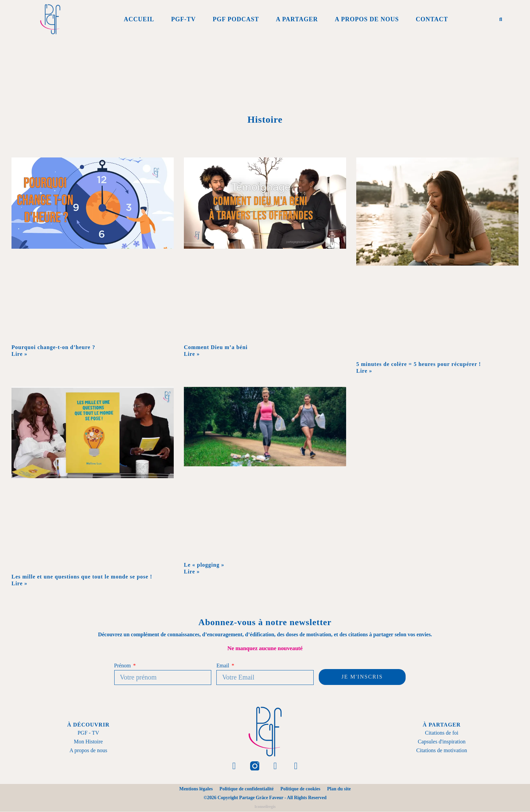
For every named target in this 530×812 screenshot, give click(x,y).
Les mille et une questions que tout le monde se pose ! (82, 577)
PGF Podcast (236, 19)
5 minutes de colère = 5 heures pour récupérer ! (419, 364)
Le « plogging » (204, 565)
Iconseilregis (265, 807)
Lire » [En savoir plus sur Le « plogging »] (192, 572)
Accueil (139, 19)
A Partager (297, 19)
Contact (432, 19)
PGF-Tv (183, 19)
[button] (501, 19)
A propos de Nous (367, 19)
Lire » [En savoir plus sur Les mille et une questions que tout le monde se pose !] (19, 583)
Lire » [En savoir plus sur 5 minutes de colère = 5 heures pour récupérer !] (364, 371)
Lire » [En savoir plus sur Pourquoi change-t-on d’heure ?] (19, 354)
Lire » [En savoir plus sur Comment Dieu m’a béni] (192, 354)
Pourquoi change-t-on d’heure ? (53, 347)
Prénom (123, 666)
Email (223, 666)
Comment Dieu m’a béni (217, 347)
